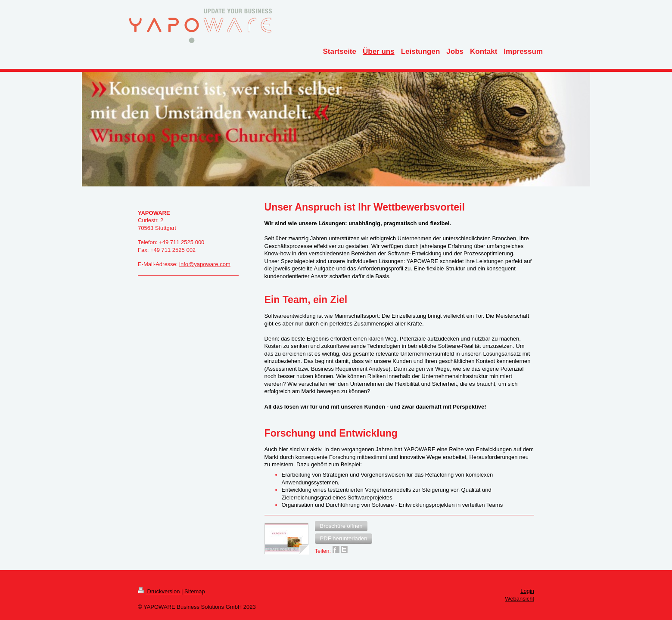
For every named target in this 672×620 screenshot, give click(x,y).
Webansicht (520, 599)
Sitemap (195, 591)
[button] (341, 526)
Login (527, 591)
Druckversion (160, 591)
